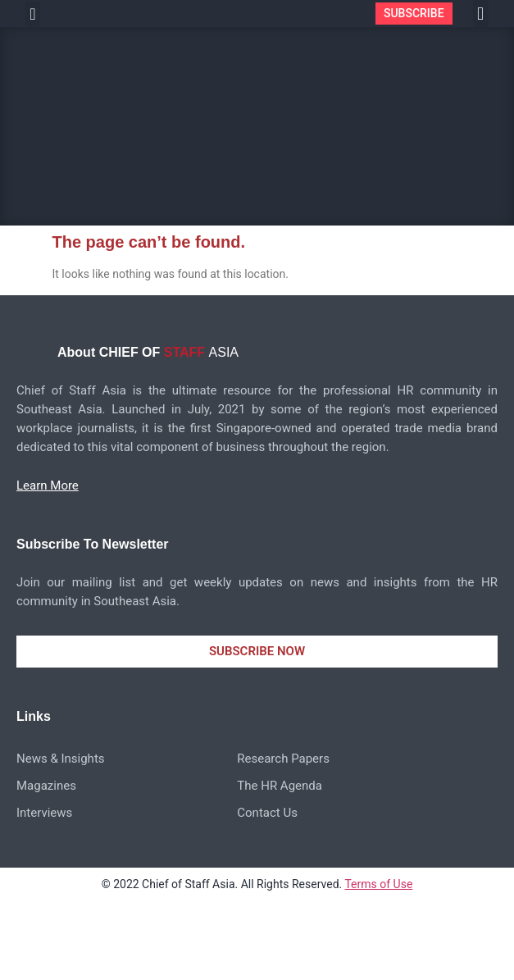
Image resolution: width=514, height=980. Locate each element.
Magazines (46, 786)
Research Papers (283, 759)
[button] (32, 14)
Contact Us (267, 813)
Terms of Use (378, 884)
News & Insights (61, 759)
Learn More (48, 485)
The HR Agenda (280, 786)
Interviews (44, 813)
